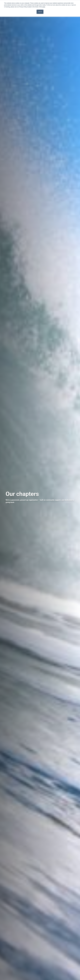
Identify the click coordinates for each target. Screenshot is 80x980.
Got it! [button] (40, 12)
